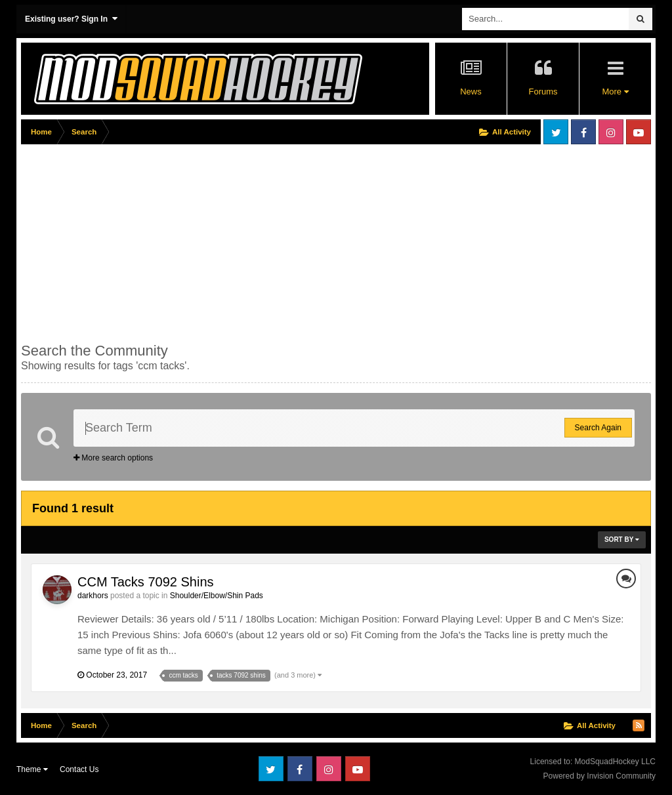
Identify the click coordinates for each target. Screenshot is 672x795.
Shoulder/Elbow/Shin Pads (217, 596)
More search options (113, 458)
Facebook (583, 132)
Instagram (611, 132)
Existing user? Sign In (71, 19)
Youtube (639, 132)
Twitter (556, 132)
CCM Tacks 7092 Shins (146, 582)
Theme (32, 769)
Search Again (598, 428)
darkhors (93, 596)
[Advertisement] (175, 241)
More (615, 92)
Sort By (622, 540)
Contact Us (79, 769)
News (471, 92)
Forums (543, 92)
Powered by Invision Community (599, 776)
